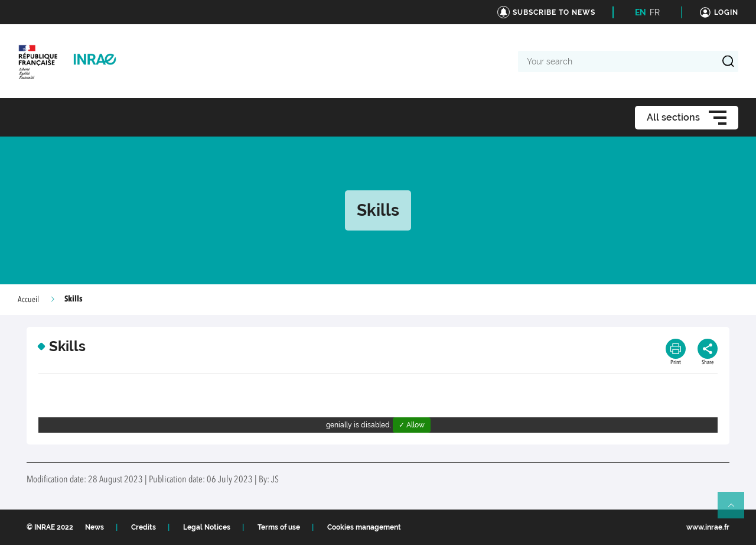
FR (655, 12)
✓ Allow (412, 425)
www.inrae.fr (708, 527)
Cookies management (364, 527)
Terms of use (279, 527)
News (94, 527)
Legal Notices (207, 527)
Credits (144, 527)
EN (641, 12)
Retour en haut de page (736, 510)
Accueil (28, 300)
